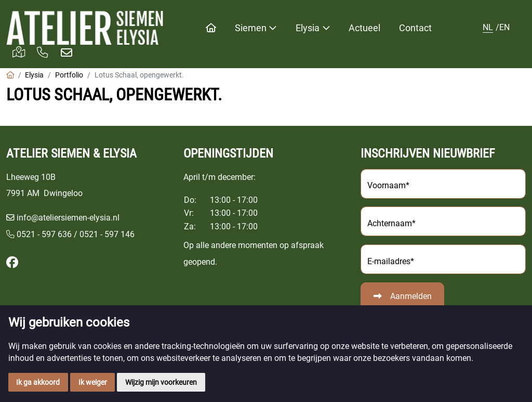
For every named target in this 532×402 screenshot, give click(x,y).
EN (504, 27)
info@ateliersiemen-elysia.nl (68, 218)
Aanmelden (411, 296)
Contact (415, 28)
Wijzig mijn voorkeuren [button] (161, 382)
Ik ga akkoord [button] (38, 382)
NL (488, 27)
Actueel (364, 28)
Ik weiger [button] (93, 382)
